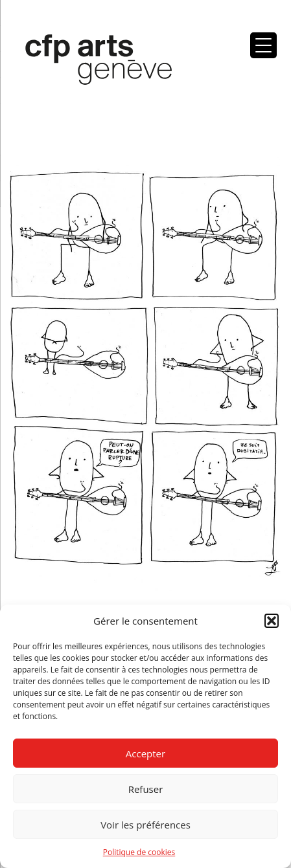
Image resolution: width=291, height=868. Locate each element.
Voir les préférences (145, 825)
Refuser (146, 789)
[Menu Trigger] (263, 45)
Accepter (145, 753)
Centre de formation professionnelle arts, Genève (91, 62)
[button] (272, 621)
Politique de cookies (139, 852)
